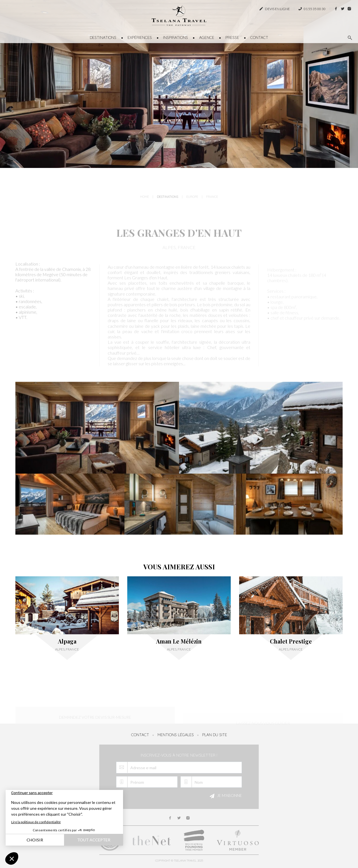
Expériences (140, 38)
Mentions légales (176, 735)
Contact (259, 38)
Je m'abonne (225, 796)
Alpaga (67, 641)
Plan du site (215, 735)
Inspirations (176, 38)
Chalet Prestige (291, 641)
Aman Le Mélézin (179, 641)
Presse (232, 38)
